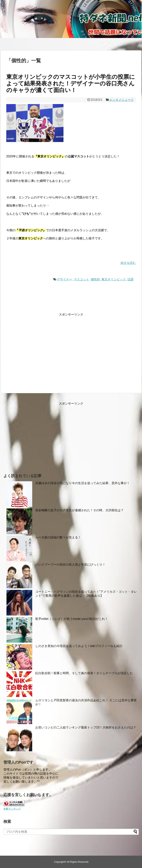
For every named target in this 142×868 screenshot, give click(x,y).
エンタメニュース (121, 100)
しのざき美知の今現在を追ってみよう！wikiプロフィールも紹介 (79, 646)
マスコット (81, 279)
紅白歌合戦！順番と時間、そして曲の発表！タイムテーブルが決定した (84, 673)
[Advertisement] (38, 353)
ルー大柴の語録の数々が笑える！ (58, 537)
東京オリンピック (114, 279)
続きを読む (128, 263)
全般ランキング (12, 809)
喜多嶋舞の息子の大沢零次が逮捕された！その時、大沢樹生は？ (79, 510)
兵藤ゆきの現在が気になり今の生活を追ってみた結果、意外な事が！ (83, 483)
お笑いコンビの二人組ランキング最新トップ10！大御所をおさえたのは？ (86, 727)
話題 (131, 279)
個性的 (95, 279)
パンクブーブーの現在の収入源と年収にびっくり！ (70, 565)
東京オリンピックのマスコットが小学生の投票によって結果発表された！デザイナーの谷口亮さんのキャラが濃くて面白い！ (71, 83)
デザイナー (64, 279)
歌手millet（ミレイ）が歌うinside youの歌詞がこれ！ (72, 619)
